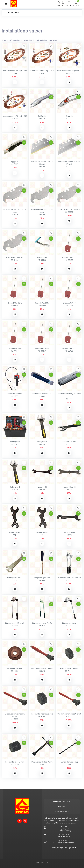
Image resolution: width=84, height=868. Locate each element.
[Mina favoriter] (69, 4)
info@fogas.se (66, 836)
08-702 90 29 (65, 835)
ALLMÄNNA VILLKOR (62, 802)
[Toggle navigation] (6, 4)
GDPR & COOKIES (62, 811)
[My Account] (63, 4)
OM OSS (62, 806)
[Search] (59, 4)
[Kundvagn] (76, 4)
